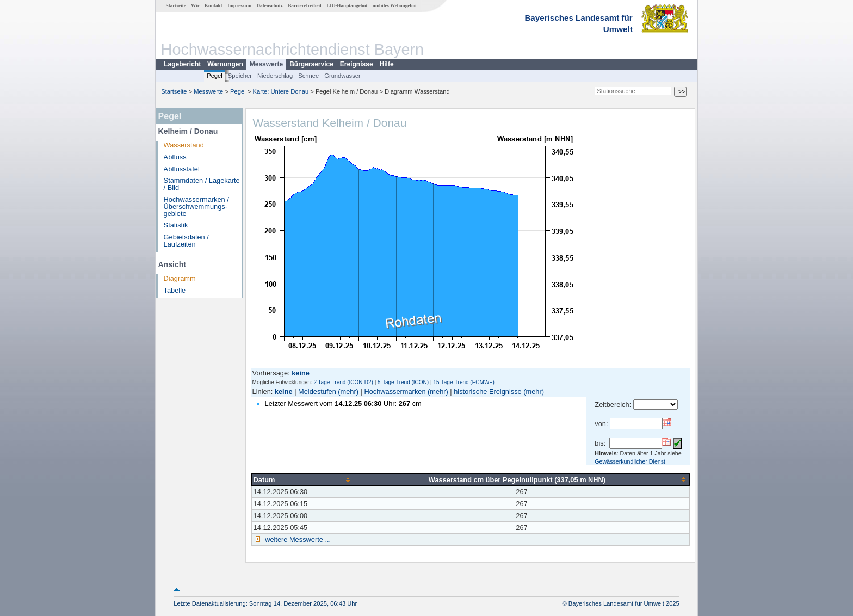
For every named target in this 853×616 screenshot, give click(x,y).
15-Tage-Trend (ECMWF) (463, 382)
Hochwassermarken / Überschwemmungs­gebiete (196, 207)
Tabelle (175, 290)
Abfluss (175, 157)
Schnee (308, 76)
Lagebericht (182, 64)
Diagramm (180, 278)
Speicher (240, 76)
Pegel (215, 76)
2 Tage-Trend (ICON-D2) (343, 382)
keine (284, 392)
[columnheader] (302, 479)
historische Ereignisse (487, 392)
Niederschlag (275, 76)
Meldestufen (317, 392)
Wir (195, 5)
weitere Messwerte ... (297, 540)
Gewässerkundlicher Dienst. (631, 461)
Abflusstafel (182, 169)
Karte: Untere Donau (281, 91)
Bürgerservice (311, 64)
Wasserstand (184, 145)
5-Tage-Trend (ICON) (403, 382)
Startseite (176, 5)
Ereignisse (357, 64)
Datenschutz (270, 5)
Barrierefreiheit (305, 5)
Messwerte (266, 64)
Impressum (239, 5)
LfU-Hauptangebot (347, 5)
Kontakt (214, 5)
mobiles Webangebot (395, 5)
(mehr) (348, 392)
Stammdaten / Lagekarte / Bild (202, 184)
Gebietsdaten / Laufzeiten (186, 241)
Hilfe (387, 64)
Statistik (176, 225)
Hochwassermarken (395, 392)
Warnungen (225, 64)
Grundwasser (342, 76)
